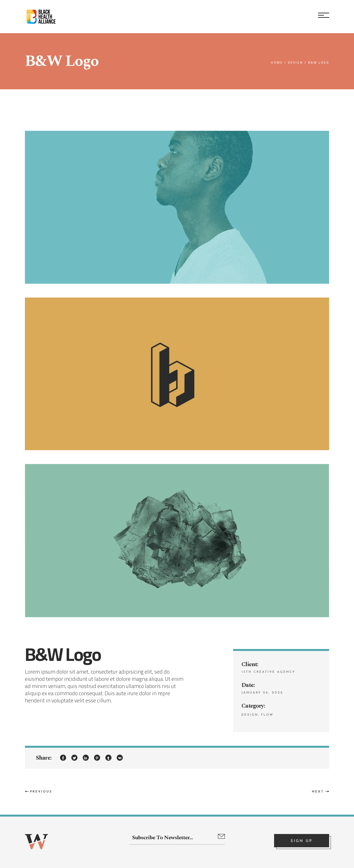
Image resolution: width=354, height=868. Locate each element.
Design (250, 715)
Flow (267, 715)
